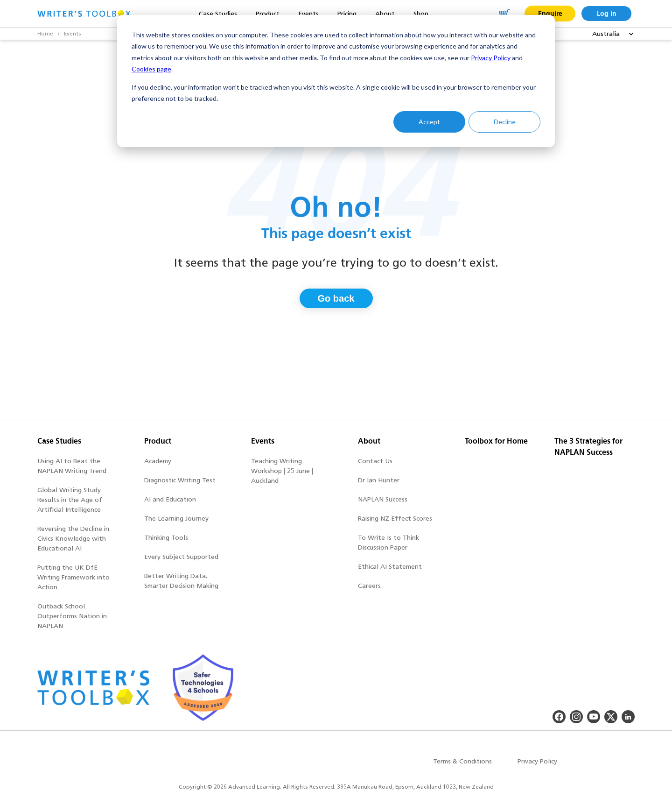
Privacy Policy (491, 58)
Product (158, 441)
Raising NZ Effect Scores (395, 519)
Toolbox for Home (496, 441)
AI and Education (170, 499)
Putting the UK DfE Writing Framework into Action (73, 577)
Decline (505, 122)
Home (45, 33)
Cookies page (151, 69)
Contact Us (375, 461)
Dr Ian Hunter (379, 480)
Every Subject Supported (181, 557)
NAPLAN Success (383, 499)
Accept (429, 122)
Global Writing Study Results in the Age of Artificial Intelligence (70, 500)
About (369, 441)
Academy (158, 461)
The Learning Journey (176, 519)
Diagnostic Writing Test (180, 480)
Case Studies (59, 441)
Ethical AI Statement (390, 567)
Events (73, 33)
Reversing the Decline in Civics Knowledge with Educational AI (73, 539)
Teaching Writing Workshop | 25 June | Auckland (282, 471)
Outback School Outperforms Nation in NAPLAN (72, 616)
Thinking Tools (166, 538)
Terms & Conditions (462, 761)
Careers (369, 586)
